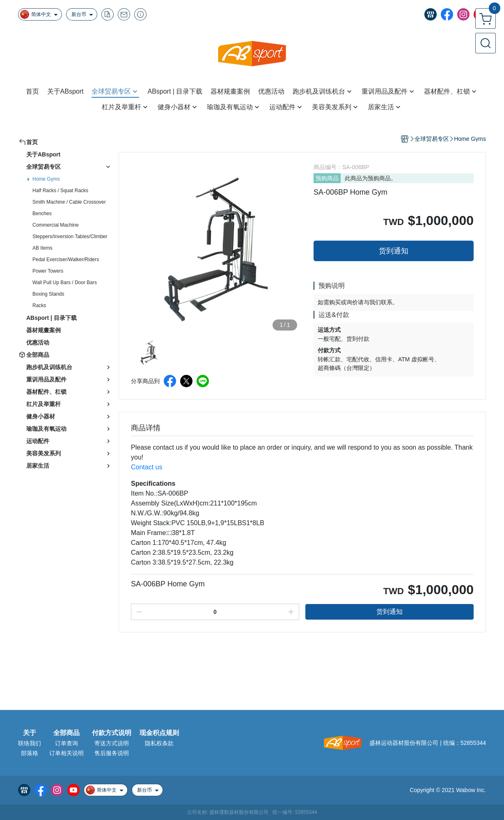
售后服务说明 (112, 753)
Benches (42, 214)
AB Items (42, 248)
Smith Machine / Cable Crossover (69, 202)
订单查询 (66, 743)
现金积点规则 (159, 733)
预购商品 (327, 178)
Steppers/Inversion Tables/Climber (70, 237)
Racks (39, 305)
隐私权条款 (159, 743)
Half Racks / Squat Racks (60, 191)
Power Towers (48, 271)
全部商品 (66, 733)
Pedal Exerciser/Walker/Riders (66, 260)
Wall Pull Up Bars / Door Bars (65, 283)
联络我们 (30, 743)
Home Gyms (46, 179)
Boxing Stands (48, 294)
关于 (30, 733)
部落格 (30, 753)
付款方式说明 (112, 733)
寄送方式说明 (112, 743)
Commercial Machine (56, 225)
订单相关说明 (66, 753)
